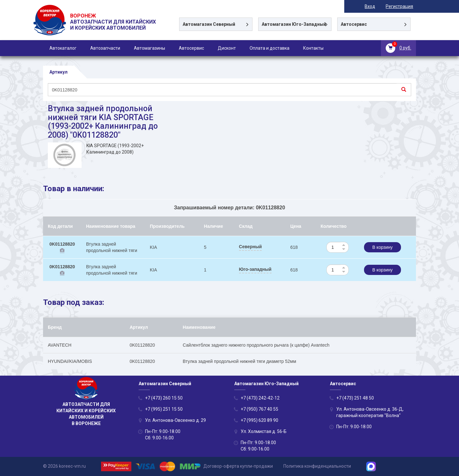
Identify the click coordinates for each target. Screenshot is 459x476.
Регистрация (402, 6)
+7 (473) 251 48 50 (355, 398)
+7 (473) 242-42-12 (260, 398)
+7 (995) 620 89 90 (259, 420)
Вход (373, 6)
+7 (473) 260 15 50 (164, 398)
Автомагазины (149, 48)
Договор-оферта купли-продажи (238, 466)
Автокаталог (63, 48)
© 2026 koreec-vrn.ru (64, 466)
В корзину (382, 247)
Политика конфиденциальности (317, 466)
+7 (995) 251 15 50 (164, 409)
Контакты (313, 48)
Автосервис (191, 48)
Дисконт (227, 48)
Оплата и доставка (270, 48)
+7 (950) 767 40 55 (259, 409)
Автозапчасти (105, 48)
